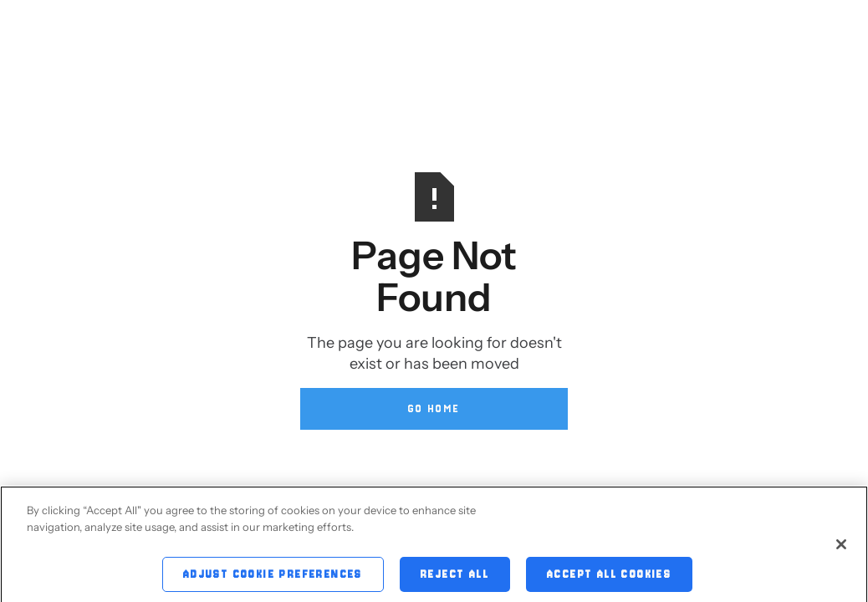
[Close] (841, 547)
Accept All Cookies (609, 576)
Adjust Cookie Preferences (273, 576)
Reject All (455, 576)
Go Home (434, 408)
